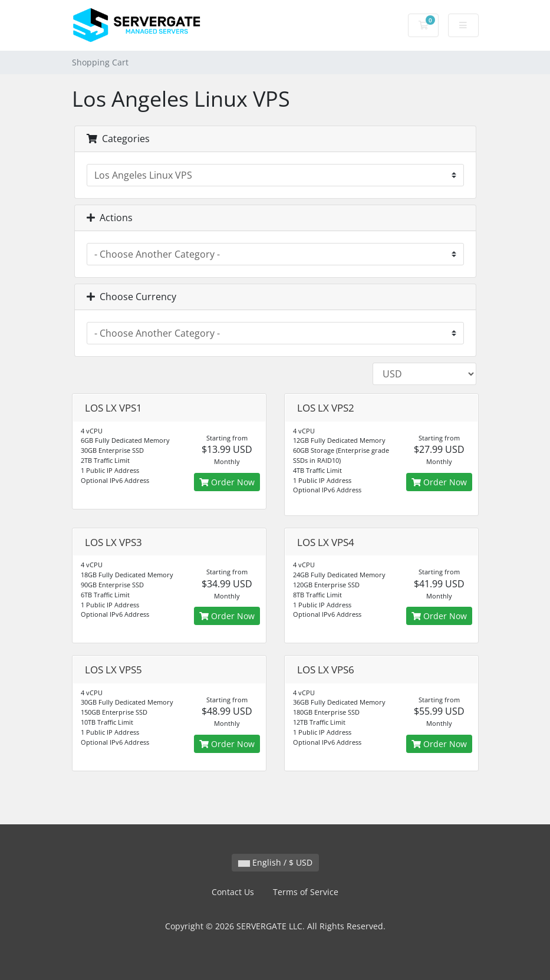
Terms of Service (306, 892)
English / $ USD (275, 862)
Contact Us (233, 892)
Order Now (227, 482)
